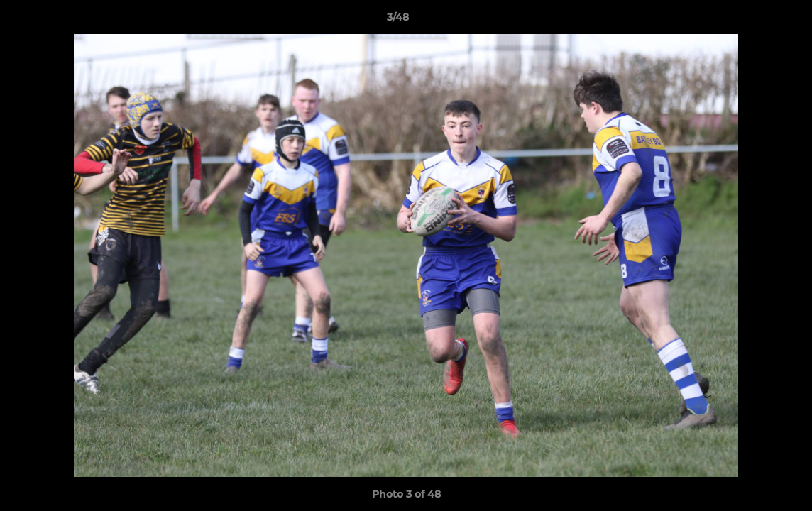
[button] (752, 21)
